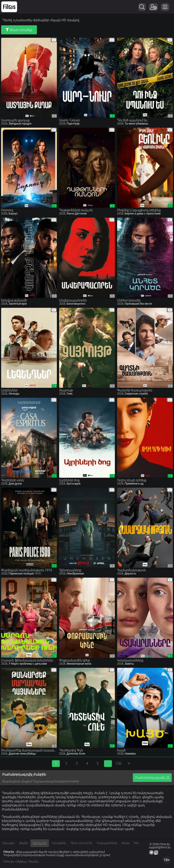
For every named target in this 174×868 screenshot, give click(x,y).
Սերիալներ (40, 843)
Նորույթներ (59, 843)
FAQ (136, 843)
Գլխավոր (8, 843)
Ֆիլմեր (24, 843)
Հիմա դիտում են (81, 843)
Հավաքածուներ (107, 843)
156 (118, 763)
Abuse (126, 843)
